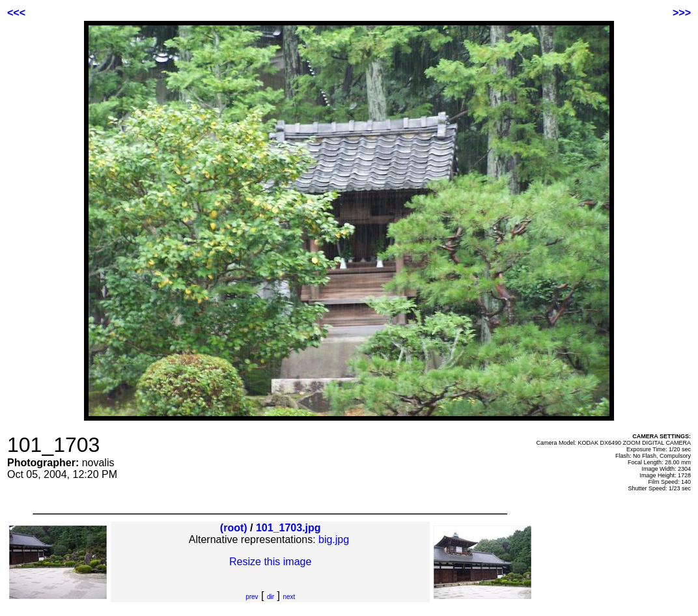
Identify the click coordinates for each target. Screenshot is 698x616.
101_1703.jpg (288, 528)
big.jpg (334, 539)
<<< (16, 13)
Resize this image (270, 562)
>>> (682, 13)
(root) (234, 528)
